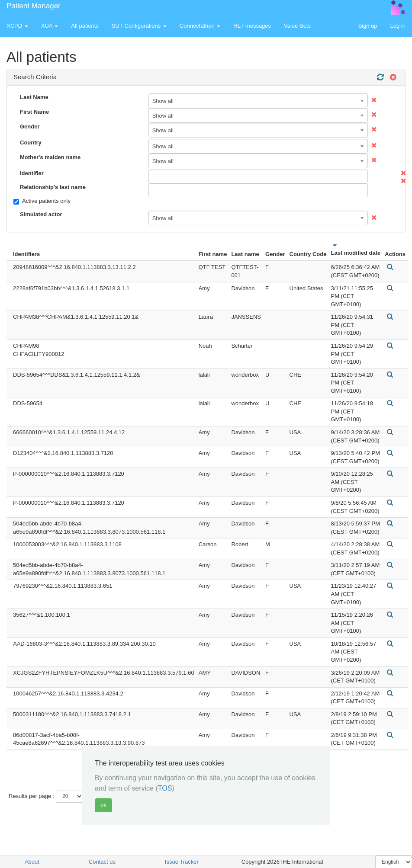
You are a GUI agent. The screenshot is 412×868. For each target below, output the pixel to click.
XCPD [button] (17, 26)
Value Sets (297, 26)
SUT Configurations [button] (139, 26)
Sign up (367, 26)
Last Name (34, 97)
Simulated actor (41, 214)
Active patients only (42, 201)
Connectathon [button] (200, 26)
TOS (165, 788)
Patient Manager (34, 6)
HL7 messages (252, 26)
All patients (85, 26)
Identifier (32, 173)
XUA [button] (50, 26)
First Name (34, 112)
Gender (30, 127)
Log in (398, 26)
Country (31, 143)
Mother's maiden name (50, 157)
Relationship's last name (53, 187)
